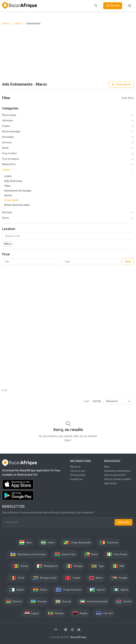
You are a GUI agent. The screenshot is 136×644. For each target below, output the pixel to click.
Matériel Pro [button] (9, 164)
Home (6, 23)
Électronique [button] (9, 115)
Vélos (7, 186)
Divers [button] (6, 218)
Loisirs (18, 23)
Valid (128, 262)
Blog (107, 467)
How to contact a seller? (118, 479)
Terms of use (78, 471)
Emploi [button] (6, 126)
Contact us (76, 479)
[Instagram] (72, 630)
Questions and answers (117, 471)
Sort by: (97, 401)
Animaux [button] (7, 212)
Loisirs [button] (6, 170)
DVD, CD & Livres (13, 181)
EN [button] (56, 630)
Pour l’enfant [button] (9, 153)
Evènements (11, 200)
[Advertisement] (68, 53)
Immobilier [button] (8, 137)
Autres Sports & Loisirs (17, 205)
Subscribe (123, 522)
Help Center (111, 483)
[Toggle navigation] (129, 6)
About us (75, 467)
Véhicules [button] (8, 121)
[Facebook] (66, 630)
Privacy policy (78, 475)
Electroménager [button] (11, 131)
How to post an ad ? (115, 475)
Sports (8, 195)
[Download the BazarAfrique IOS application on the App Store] (34, 485)
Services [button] (7, 142)
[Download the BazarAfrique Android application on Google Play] (34, 496)
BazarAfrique (78, 637)
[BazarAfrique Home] (20, 6)
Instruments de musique (18, 191)
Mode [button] (5, 148)
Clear (128, 98)
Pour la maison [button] (11, 159)
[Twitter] (79, 630)
